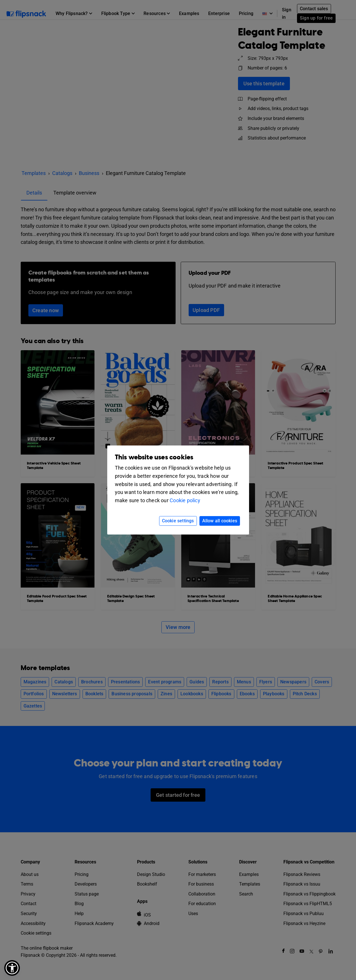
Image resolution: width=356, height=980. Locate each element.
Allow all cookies (220, 521)
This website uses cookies (154, 457)
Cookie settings (178, 521)
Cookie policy (185, 500)
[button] (12, 968)
